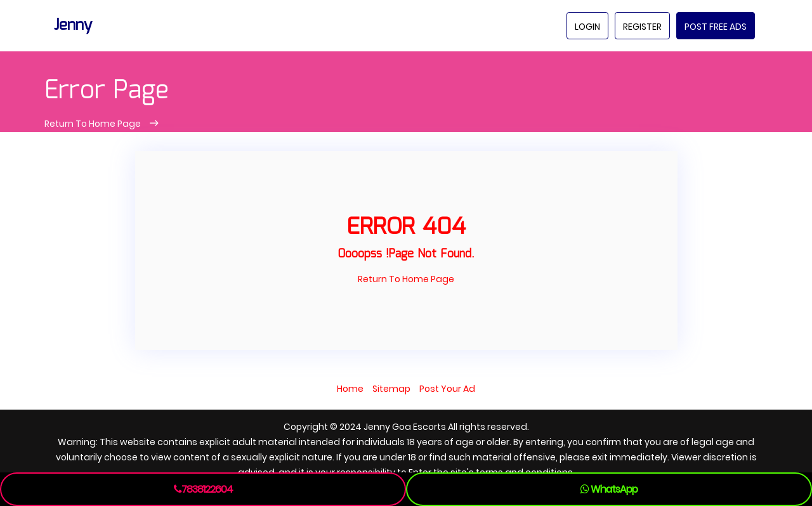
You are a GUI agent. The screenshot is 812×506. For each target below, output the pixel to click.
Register (642, 27)
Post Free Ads (716, 27)
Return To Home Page (94, 124)
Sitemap (391, 389)
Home (350, 389)
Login (587, 27)
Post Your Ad (447, 389)
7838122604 (203, 489)
